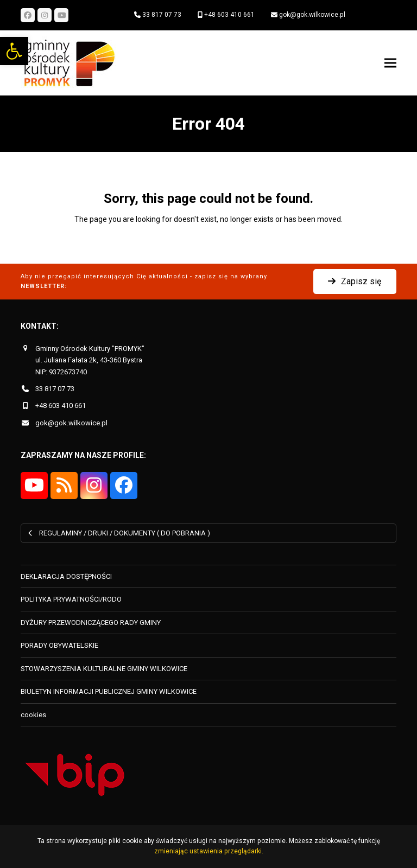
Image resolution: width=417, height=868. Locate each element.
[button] (14, 51)
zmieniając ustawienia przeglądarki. (209, 851)
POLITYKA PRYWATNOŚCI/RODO (71, 599)
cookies (33, 715)
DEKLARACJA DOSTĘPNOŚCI (66, 576)
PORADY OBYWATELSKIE (59, 645)
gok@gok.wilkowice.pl (312, 15)
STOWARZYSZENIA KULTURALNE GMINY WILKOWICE (104, 669)
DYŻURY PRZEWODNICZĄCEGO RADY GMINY (91, 623)
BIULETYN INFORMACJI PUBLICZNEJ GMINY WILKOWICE (109, 691)
